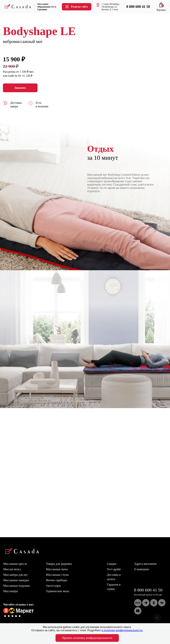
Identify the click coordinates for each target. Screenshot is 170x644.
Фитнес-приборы (57, 580)
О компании (142, 569)
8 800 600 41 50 (148, 590)
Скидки (111, 564)
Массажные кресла (15, 564)
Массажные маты (57, 569)
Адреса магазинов (145, 564)
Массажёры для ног (15, 575)
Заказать (20, 88)
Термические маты (58, 591)
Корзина (161, 8)
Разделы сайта (76, 7)
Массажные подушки (16, 586)
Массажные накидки (16, 580)
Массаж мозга (12, 569)
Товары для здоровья (59, 564)
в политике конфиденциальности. (122, 630)
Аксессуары (53, 586)
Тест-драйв (114, 569)
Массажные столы (57, 575)
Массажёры (11, 591)
